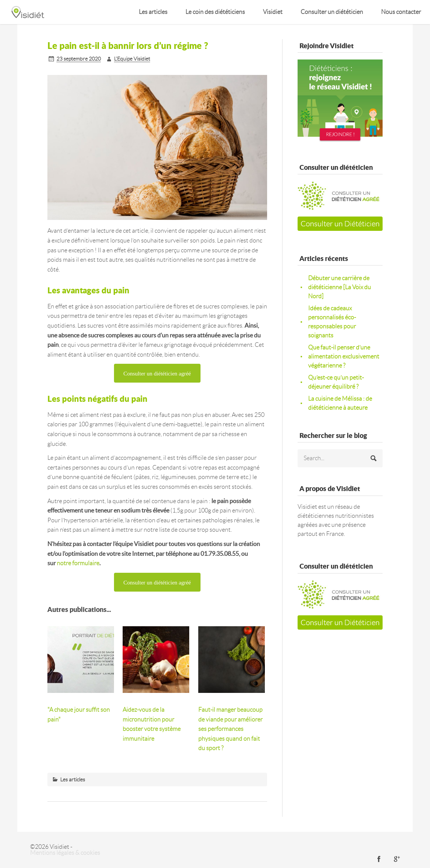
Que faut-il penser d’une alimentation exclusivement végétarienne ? (344, 356)
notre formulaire (78, 563)
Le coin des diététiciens (215, 12)
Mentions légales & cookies (65, 853)
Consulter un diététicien (332, 12)
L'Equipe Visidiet (132, 59)
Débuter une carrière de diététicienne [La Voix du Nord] (340, 287)
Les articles (153, 12)
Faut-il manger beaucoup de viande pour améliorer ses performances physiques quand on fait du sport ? (230, 729)
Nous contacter (401, 12)
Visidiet (273, 12)
